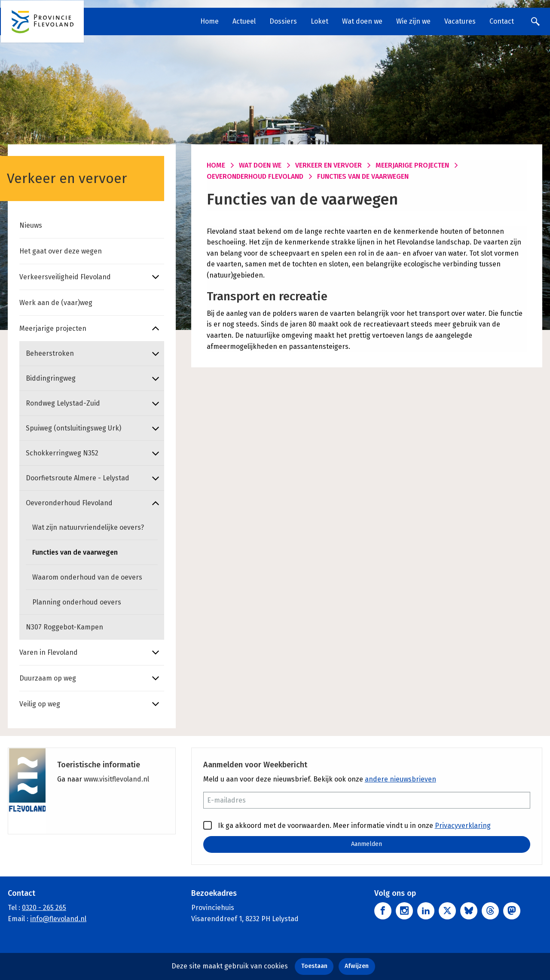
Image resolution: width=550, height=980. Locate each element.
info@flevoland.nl (58, 919)
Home (209, 21)
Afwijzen (357, 966)
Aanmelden (367, 844)
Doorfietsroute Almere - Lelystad (78, 478)
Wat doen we (362, 21)
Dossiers (283, 21)
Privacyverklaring (463, 826)
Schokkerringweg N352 (62, 453)
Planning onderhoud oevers (77, 602)
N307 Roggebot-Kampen (64, 627)
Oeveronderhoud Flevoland (69, 503)
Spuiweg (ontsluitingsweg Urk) (73, 428)
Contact (502, 21)
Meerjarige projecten (53, 328)
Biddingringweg (51, 378)
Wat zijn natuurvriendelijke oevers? (88, 527)
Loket (319, 21)
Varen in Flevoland (49, 652)
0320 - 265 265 (44, 908)
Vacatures (460, 21)
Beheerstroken (50, 353)
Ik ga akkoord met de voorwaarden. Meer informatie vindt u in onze (347, 825)
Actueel (244, 21)
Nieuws (31, 225)
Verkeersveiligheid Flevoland (65, 277)
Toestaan (314, 966)
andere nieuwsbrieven (400, 779)
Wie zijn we (413, 21)
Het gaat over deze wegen (61, 251)
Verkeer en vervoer (328, 165)
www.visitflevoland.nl (116, 779)
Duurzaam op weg (48, 678)
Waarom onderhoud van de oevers (87, 577)
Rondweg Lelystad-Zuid (63, 403)
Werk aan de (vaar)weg (56, 303)
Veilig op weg (40, 704)
